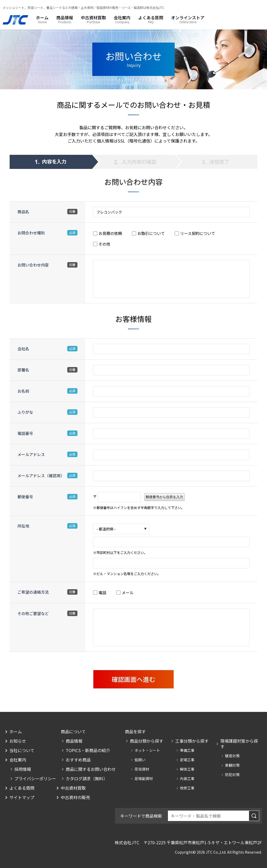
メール (128, 592)
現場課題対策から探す (239, 744)
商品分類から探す (147, 741)
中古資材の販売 (75, 797)
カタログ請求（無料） (87, 779)
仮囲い (140, 760)
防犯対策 (232, 775)
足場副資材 (144, 778)
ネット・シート (147, 750)
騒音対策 (232, 756)
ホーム (42, 18)
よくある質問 (151, 18)
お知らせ (18, 741)
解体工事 (187, 769)
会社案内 (122, 18)
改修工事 (187, 788)
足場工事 (187, 760)
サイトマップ (22, 797)
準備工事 (187, 750)
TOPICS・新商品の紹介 (88, 750)
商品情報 (65, 18)
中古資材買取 (93, 18)
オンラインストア (188, 18)
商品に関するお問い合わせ (91, 769)
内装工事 (187, 778)
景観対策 (232, 765)
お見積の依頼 (110, 233)
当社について (22, 750)
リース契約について (198, 233)
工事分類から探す (192, 741)
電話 (102, 592)
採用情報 (23, 769)
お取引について (151, 233)
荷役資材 (142, 769)
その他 (104, 244)
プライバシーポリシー (35, 779)
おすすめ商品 (78, 760)
